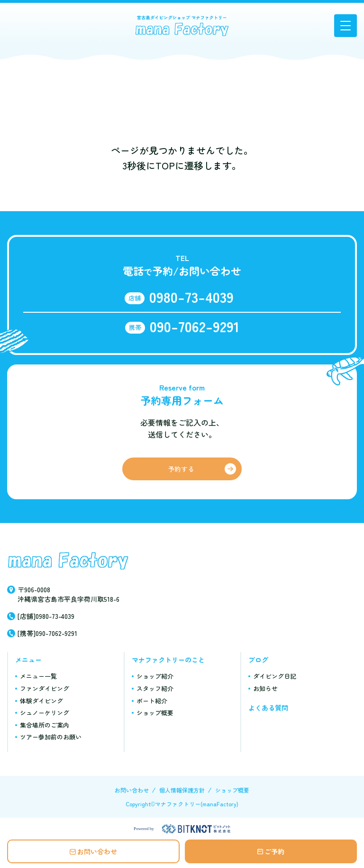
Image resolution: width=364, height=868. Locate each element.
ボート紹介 (152, 701)
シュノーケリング (45, 713)
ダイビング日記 (275, 676)
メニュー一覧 (38, 676)
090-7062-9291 (195, 326)
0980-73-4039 (191, 297)
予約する (181, 469)
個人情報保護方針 (182, 790)
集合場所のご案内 (45, 725)
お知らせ (265, 688)
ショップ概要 (155, 713)
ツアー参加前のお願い (51, 737)
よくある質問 (268, 708)
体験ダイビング (41, 701)
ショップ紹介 (155, 676)
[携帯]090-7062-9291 (47, 633)
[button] (346, 26)
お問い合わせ (97, 851)
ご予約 (274, 851)
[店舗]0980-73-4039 (46, 616)
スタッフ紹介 (155, 688)
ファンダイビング (45, 688)
